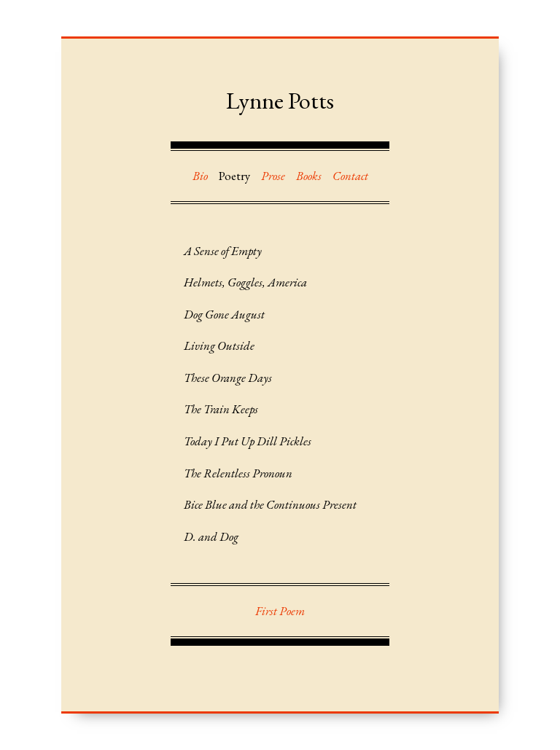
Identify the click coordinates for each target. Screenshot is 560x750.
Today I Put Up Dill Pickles (248, 441)
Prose (273, 176)
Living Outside (219, 345)
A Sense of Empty (223, 251)
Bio (200, 176)
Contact (350, 176)
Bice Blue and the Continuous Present (270, 504)
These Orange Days (228, 378)
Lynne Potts (280, 101)
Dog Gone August (224, 314)
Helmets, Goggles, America (245, 282)
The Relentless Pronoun (238, 473)
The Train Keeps (221, 409)
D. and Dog (211, 536)
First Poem (280, 611)
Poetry (234, 176)
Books (309, 176)
